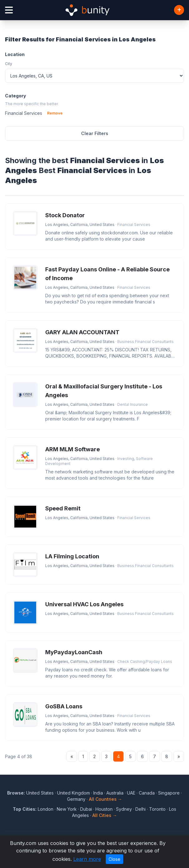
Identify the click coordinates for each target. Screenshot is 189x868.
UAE (131, 793)
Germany (76, 799)
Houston (104, 809)
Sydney (124, 809)
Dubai (86, 809)
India (98, 793)
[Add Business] (179, 10)
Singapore (169, 793)
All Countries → (106, 799)
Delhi (141, 809)
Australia (115, 793)
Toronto (157, 809)
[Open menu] (9, 10)
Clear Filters (95, 133)
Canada (147, 793)
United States (40, 793)
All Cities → (105, 815)
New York (67, 809)
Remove (55, 113)
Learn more (87, 859)
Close (114, 859)
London (46, 809)
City (9, 64)
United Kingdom (73, 793)
